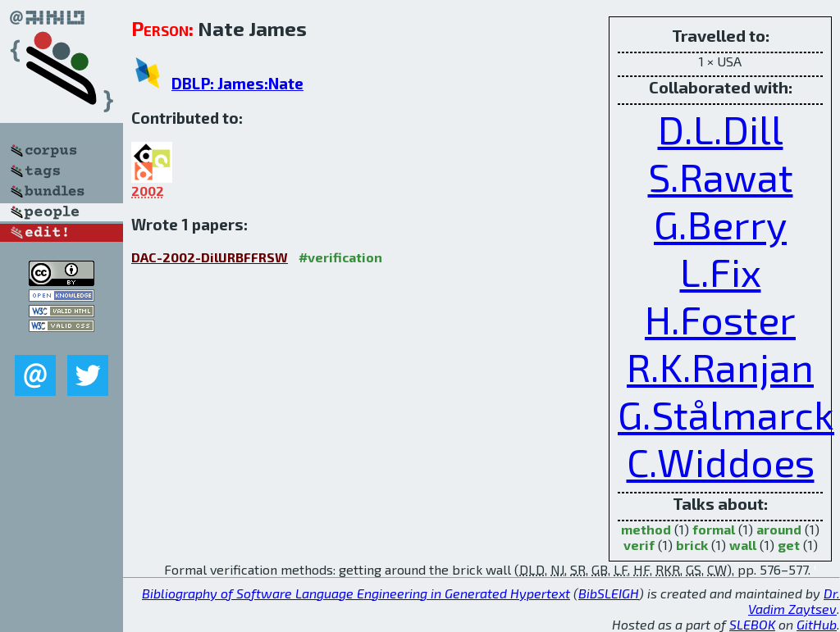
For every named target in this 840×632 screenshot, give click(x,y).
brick (692, 545)
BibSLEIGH (609, 593)
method (646, 529)
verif (639, 545)
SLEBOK (752, 624)
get (789, 545)
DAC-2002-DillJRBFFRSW (210, 257)
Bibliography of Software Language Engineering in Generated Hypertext (356, 593)
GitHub (817, 624)
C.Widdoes (721, 461)
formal (714, 529)
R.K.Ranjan (720, 366)
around (779, 529)
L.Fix (721, 271)
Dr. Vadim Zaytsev (794, 601)
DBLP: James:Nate (237, 83)
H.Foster (720, 319)
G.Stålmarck (726, 414)
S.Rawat (721, 176)
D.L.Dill (721, 129)
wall (743, 545)
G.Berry (720, 224)
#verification (340, 257)
